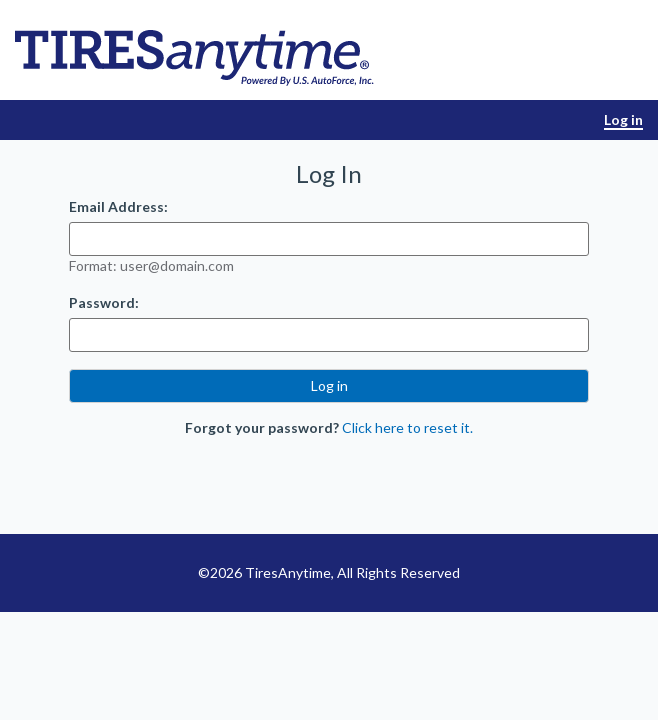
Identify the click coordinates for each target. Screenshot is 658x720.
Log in (623, 119)
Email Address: (118, 206)
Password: (104, 302)
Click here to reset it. (407, 427)
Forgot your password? (262, 427)
